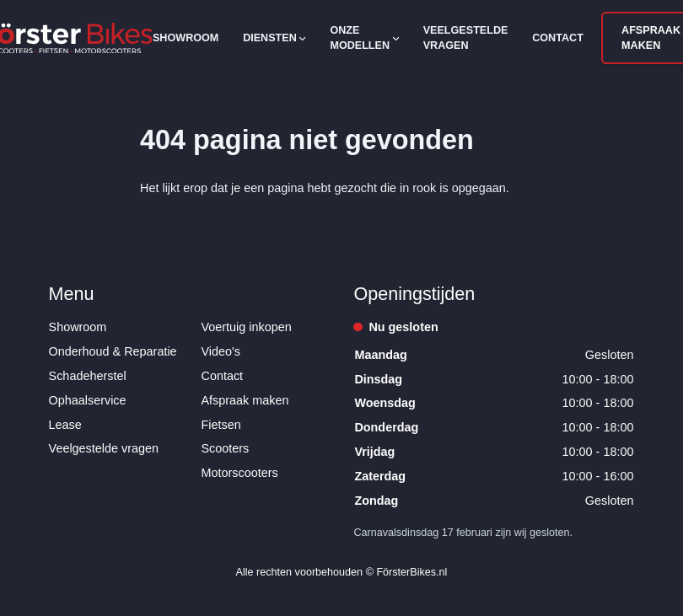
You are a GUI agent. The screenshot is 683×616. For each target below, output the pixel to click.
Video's (221, 351)
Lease (65, 425)
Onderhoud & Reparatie (113, 351)
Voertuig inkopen (247, 327)
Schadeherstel (88, 376)
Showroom (186, 38)
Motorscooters (240, 473)
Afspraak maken (245, 400)
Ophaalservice (88, 400)
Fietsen (221, 425)
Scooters (226, 448)
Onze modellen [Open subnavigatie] (364, 38)
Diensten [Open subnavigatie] (274, 38)
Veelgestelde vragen (466, 38)
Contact (558, 38)
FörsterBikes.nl (411, 572)
